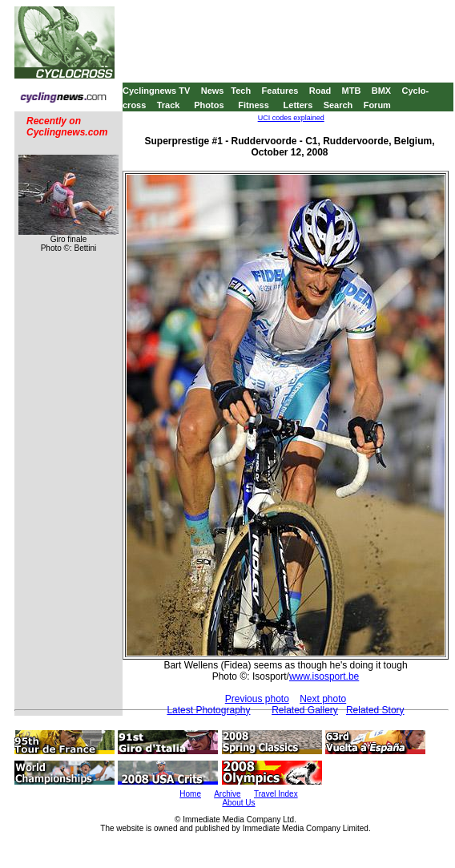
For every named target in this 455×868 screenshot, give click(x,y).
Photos (209, 105)
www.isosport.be (324, 676)
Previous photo (257, 699)
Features (280, 91)
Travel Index (276, 794)
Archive (227, 794)
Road (320, 91)
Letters (298, 105)
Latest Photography (208, 710)
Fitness (254, 105)
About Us (238, 803)
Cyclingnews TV (156, 91)
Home (190, 794)
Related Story (375, 710)
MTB (352, 91)
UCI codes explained (291, 118)
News (213, 91)
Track (169, 105)
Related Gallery (305, 710)
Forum (377, 105)
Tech (241, 91)
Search (338, 105)
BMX (381, 91)
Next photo (323, 699)
